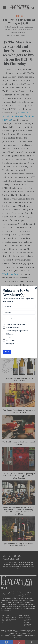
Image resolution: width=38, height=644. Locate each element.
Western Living (11, 340)
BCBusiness (10, 334)
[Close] (36, 288)
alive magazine (11, 344)
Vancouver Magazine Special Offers (17, 331)
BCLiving (9, 337)
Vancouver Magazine (13, 327)
